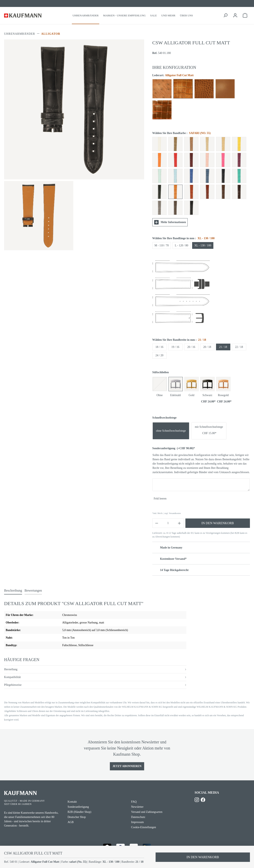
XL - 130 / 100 (203, 245)
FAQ (134, 802)
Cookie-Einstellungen (144, 827)
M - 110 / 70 (162, 245)
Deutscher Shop (77, 817)
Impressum (137, 822)
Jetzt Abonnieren (127, 766)
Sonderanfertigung (174, 448)
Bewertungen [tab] (33, 590)
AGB (71, 822)
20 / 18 (207, 347)
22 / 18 (239, 347)
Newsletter (137, 807)
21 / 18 (223, 347)
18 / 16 (159, 347)
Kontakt (72, 802)
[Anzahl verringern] (157, 523)
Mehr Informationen (170, 222)
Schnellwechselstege (164, 418)
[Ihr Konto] (235, 15)
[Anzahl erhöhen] (179, 523)
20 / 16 (191, 347)
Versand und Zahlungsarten (147, 812)
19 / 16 (175, 347)
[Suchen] (225, 15)
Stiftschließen (161, 372)
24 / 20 (159, 355)
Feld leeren (160, 499)
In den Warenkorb (218, 523)
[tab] (13, 591)
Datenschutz (138, 817)
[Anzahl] (168, 523)
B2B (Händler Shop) (79, 812)
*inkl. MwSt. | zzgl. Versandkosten (167, 513)
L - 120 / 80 (182, 245)
